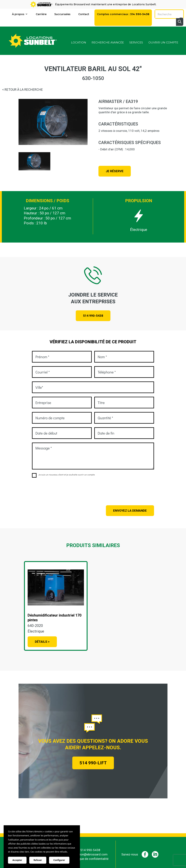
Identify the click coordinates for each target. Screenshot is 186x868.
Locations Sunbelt (144, 4)
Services (136, 43)
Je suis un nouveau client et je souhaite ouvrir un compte (63, 475)
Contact (84, 14)
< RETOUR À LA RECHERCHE (23, 90)
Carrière (41, 14)
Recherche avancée (108, 43)
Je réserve (115, 171)
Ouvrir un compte (163, 43)
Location (79, 43)
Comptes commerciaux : (123, 14)
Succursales (62, 14)
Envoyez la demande (130, 511)
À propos (18, 14)
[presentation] (60, 489)
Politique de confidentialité (90, 858)
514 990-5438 (93, 316)
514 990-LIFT (93, 763)
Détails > (42, 642)
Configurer (59, 860)
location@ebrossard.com (90, 853)
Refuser (38, 860)
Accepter (17, 860)
